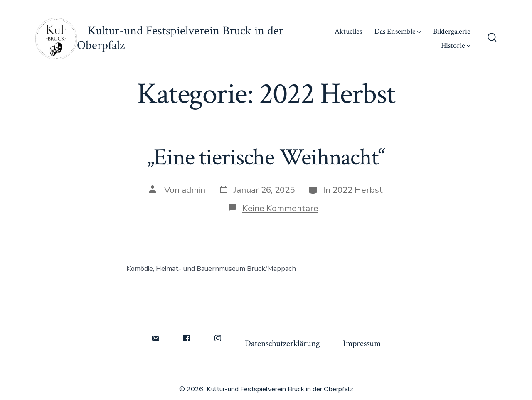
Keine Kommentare (280, 208)
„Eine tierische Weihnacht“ (266, 157)
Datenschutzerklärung (282, 343)
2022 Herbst (358, 190)
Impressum (362, 343)
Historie (456, 45)
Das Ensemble (398, 31)
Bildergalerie (452, 31)
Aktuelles (348, 31)
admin (193, 190)
